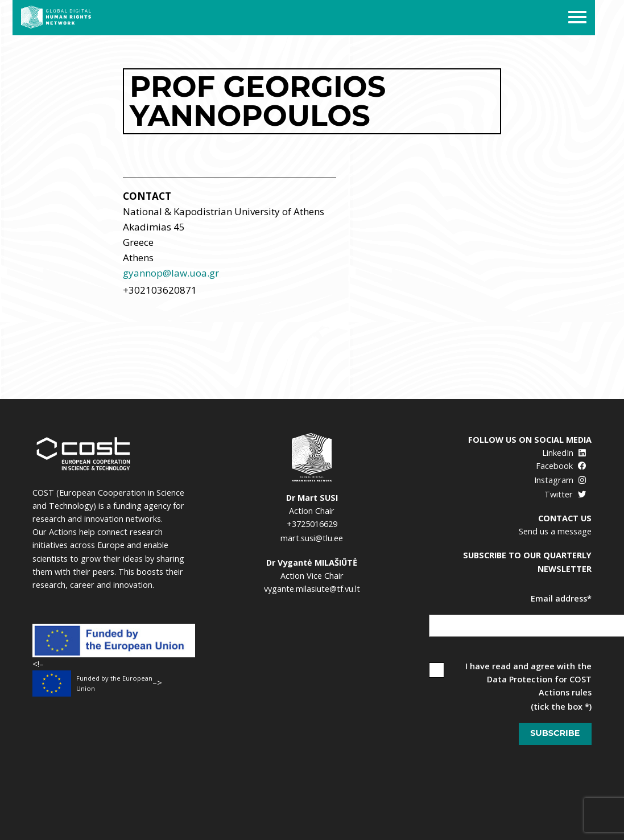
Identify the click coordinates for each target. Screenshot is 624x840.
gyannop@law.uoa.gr (171, 273)
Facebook (561, 466)
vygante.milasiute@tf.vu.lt (312, 589)
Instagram (560, 480)
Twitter (565, 494)
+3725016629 (312, 524)
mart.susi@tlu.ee (312, 538)
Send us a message (555, 531)
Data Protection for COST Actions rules (539, 686)
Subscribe (555, 733)
